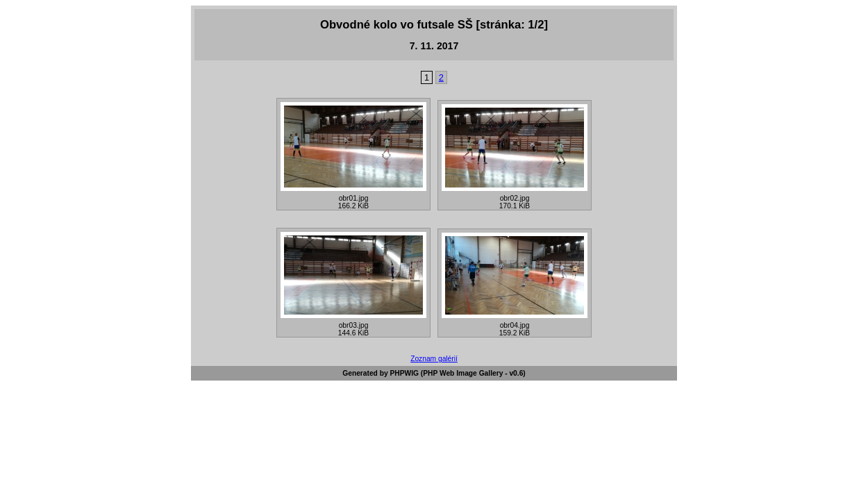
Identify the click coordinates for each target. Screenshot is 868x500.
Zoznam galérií (434, 359)
